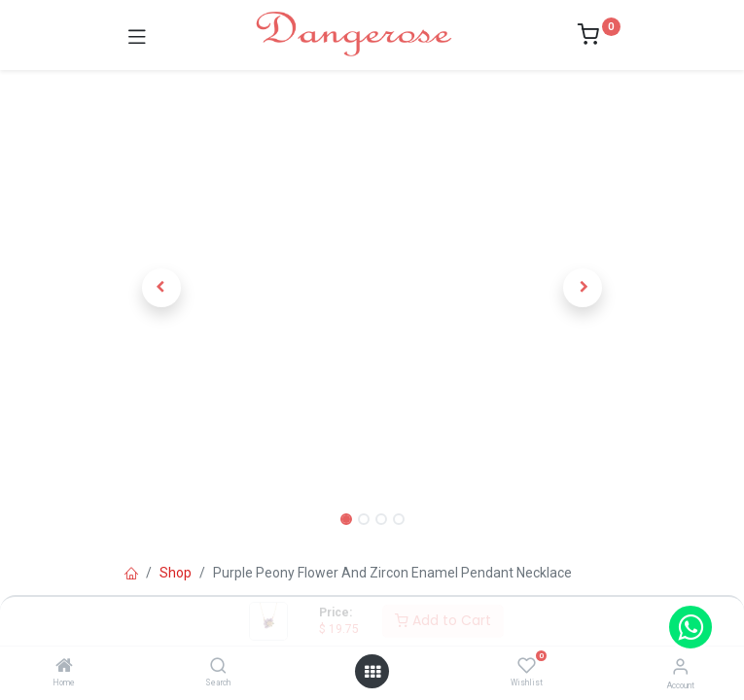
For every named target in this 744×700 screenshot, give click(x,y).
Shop (176, 573)
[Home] (64, 667)
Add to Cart (443, 620)
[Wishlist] (527, 666)
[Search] (218, 667)
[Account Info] (680, 666)
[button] (162, 288)
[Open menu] (372, 672)
